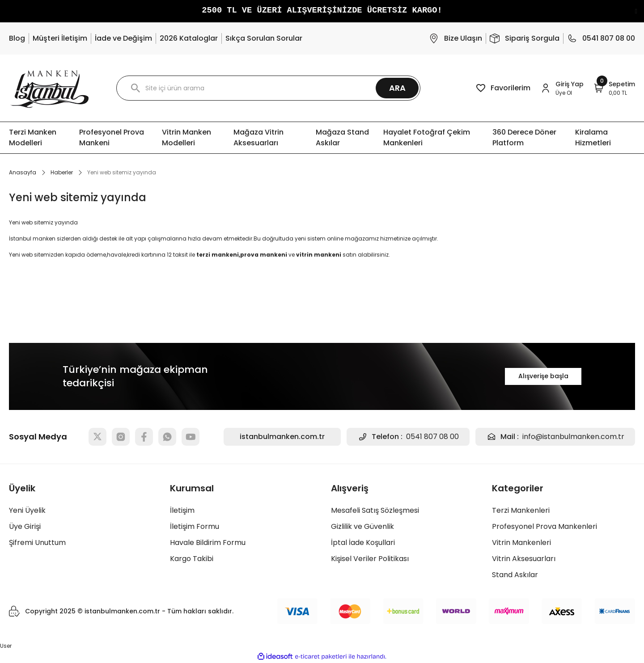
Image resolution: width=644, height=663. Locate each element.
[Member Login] (562, 88)
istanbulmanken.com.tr (282, 437)
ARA (397, 88)
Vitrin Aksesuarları (524, 559)
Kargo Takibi (192, 559)
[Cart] (615, 88)
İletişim (182, 510)
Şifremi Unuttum (37, 543)
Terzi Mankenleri (521, 510)
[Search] (268, 88)
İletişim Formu (195, 526)
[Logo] (50, 88)
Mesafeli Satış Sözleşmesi (375, 510)
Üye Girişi (25, 526)
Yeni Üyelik (27, 510)
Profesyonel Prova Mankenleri (544, 526)
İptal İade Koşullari (363, 543)
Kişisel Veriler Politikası (370, 559)
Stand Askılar (515, 575)
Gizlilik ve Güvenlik (362, 526)
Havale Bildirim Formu (208, 543)
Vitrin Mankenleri (521, 543)
